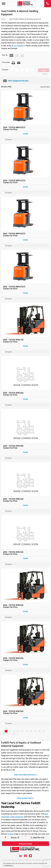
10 (14, 731)
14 (31, 731)
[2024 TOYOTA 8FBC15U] (26, 320)
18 (3, 734)
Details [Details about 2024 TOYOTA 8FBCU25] (26, 611)
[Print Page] (13, 63)
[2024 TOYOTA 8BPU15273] (26, 108)
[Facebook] (25, 856)
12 (22, 731)
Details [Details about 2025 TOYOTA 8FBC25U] (26, 399)
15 (35, 731)
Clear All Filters (45, 87)
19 (7, 734)
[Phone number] (48, 4)
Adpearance (9, 865)
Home (3, 19)
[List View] (17, 56)
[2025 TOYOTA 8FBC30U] (26, 426)
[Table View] (22, 56)
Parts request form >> (26, 798)
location (11, 834)
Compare (44, 70)
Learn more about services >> (26, 774)
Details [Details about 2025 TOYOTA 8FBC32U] (26, 505)
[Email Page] (19, 63)
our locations (19, 46)
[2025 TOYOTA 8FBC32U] (26, 479)
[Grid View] (11, 56)
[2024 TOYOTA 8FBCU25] (26, 585)
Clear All (45, 74)
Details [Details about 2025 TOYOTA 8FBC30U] (26, 452)
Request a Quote (25, 844)
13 (27, 731)
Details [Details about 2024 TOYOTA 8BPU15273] (26, 134)
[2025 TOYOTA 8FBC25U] (26, 373)
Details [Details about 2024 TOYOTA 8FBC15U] (26, 346)
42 (13, 734)
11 (18, 731)
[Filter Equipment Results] (25, 80)
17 (44, 731)
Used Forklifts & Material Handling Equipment (25, 19)
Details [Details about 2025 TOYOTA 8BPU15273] (26, 293)
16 (40, 731)
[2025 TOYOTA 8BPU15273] (26, 267)
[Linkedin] (21, 856)
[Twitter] (30, 856)
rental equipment (17, 817)
